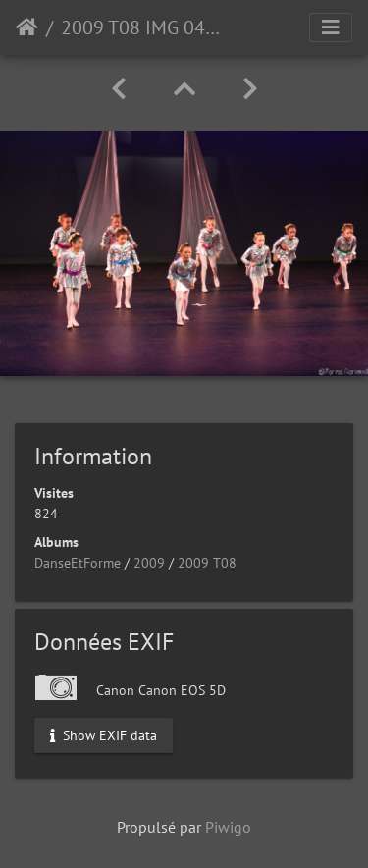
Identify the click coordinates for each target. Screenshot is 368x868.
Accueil (27, 27)
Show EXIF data (104, 734)
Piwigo (228, 827)
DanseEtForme (78, 563)
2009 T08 (207, 563)
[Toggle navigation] (331, 27)
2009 (149, 563)
